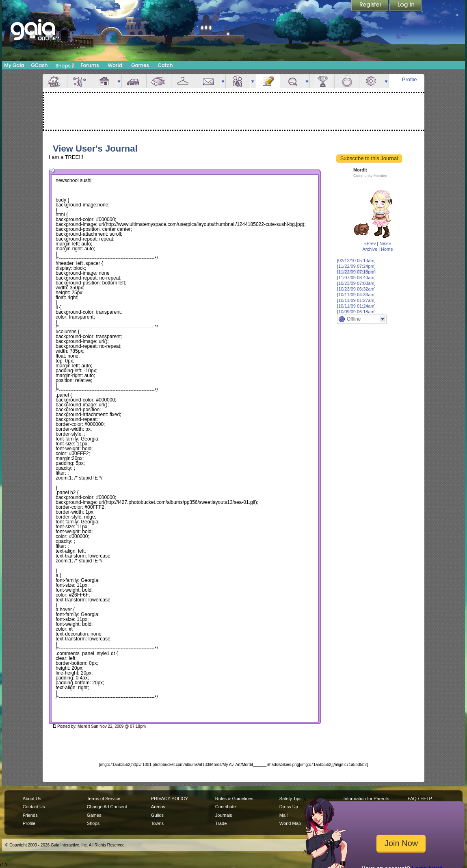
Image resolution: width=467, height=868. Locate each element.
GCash (40, 65)
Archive (370, 249)
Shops (65, 65)
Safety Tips (291, 799)
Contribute (226, 807)
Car (134, 81)
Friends (238, 81)
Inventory (184, 81)
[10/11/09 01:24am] (356, 306)
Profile (410, 79)
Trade (221, 823)
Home (387, 249)
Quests (292, 81)
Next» (385, 243)
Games (140, 65)
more (119, 81)
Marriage (347, 81)
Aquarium (159, 81)
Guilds (157, 815)
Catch (165, 65)
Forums (90, 65)
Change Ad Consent (107, 807)
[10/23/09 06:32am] (356, 289)
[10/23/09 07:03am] (356, 283)
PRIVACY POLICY (170, 799)
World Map (290, 823)
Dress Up (289, 807)
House (104, 81)
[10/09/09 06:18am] (356, 312)
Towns (157, 823)
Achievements (322, 81)
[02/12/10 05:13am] (356, 260)
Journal (268, 81)
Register (370, 6)
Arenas (158, 807)
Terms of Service (104, 799)
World (115, 65)
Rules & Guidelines (234, 799)
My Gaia (14, 65)
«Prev (370, 243)
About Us (32, 799)
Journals (224, 815)
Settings (372, 81)
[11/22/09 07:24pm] (356, 266)
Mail (208, 81)
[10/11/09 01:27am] (356, 300)
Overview (55, 81)
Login (406, 6)
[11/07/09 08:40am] (356, 278)
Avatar (80, 81)
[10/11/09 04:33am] (356, 295)
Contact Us (34, 807)
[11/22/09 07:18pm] (356, 272)
